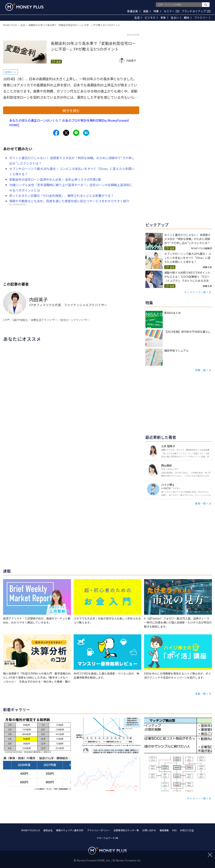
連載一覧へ (202, 694)
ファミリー (202, 18)
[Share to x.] (66, 133)
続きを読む (71, 110)
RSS (174, 830)
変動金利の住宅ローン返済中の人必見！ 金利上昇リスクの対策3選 (55, 179)
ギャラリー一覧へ (198, 798)
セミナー (172, 11)
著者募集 (164, 830)
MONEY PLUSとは (31, 830)
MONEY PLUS (10, 25)
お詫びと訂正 (187, 830)
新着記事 (134, 11)
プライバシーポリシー (98, 830)
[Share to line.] (76, 133)
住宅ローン (10, 72)
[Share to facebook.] (56, 133)
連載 (147, 11)
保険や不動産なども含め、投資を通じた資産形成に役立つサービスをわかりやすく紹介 (69, 201)
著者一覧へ (202, 503)
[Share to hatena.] (86, 133)
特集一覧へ (202, 370)
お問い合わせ (149, 830)
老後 (164, 18)
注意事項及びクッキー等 (126, 830)
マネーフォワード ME (107, 838)
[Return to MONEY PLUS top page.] (24, 7)
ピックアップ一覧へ (197, 292)
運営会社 (48, 830)
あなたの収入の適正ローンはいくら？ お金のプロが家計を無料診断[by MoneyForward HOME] (69, 123)
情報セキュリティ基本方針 (70, 830)
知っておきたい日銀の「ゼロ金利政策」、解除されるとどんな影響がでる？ (61, 196)
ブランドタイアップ (196, 11)
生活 (138, 18)
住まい (176, 18)
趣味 (188, 18)
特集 (157, 11)
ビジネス (151, 18)
